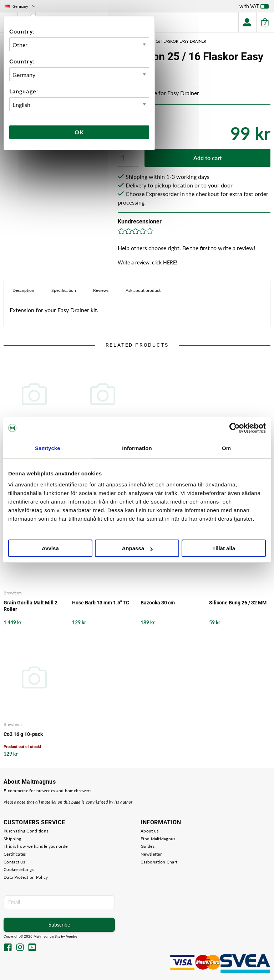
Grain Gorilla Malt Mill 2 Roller (31, 606)
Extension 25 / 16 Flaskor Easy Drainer (166, 41)
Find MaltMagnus (158, 839)
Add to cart (208, 158)
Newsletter (151, 854)
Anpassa (137, 548)
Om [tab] (226, 448)
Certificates (15, 854)
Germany (21, 6)
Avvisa (50, 548)
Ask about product (143, 290)
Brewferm (13, 593)
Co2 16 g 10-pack (23, 734)
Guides (148, 846)
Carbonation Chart (159, 862)
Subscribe (59, 925)
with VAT (254, 8)
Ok (79, 132)
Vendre (72, 936)
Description (23, 290)
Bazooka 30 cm (158, 603)
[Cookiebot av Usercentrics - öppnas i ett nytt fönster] (235, 428)
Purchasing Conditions (26, 831)
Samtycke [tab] (48, 448)
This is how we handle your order (36, 846)
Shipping (12, 839)
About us (149, 831)
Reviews (101, 290)
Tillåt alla (224, 548)
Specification (64, 290)
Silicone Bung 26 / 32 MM (238, 603)
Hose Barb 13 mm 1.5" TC (101, 603)
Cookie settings (19, 869)
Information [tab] (137, 448)
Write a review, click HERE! (148, 262)
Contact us (14, 862)
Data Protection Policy (26, 877)
